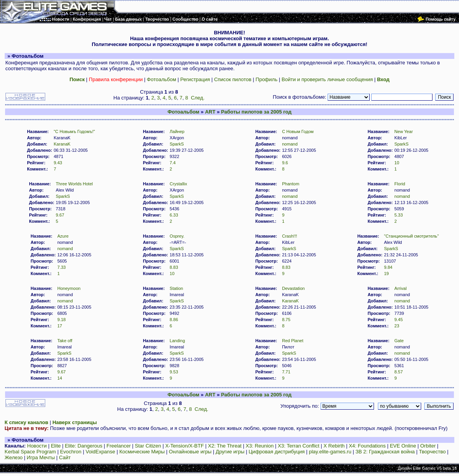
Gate (399, 341)
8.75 (286, 320)
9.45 (399, 320)
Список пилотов (233, 79)
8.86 (174, 320)
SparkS (177, 144)
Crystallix (178, 184)
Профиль (266, 79)
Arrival (400, 288)
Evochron (71, 452)
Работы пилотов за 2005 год (256, 112)
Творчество (432, 452)
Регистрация (195, 79)
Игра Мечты (41, 457)
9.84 (388, 267)
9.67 (60, 215)
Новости (37, 446)
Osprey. (177, 236)
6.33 (174, 215)
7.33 (62, 267)
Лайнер (177, 131)
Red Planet (293, 341)
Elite (56, 446)
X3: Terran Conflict (299, 446)
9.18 (62, 320)
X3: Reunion (260, 446)
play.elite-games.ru (330, 452)
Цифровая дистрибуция (277, 452)
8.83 (174, 267)
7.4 (173, 163)
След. (198, 98)
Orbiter (428, 446)
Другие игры (230, 452)
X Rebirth (334, 446)
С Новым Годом (298, 131)
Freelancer (119, 446)
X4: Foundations (367, 446)
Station (176, 288)
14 (60, 378)
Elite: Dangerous (83, 446)
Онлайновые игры (190, 452)
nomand (290, 144)
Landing (177, 341)
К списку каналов (27, 422)
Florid (400, 184)
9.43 (58, 163)
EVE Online (403, 446)
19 (386, 274)
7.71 (286, 372)
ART (210, 112)
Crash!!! (290, 236)
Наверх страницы (74, 422)
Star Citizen (148, 446)
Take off (65, 341)
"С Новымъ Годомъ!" (74, 131)
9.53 (174, 372)
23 (397, 326)
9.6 (285, 163)
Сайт (65, 457)
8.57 (399, 372)
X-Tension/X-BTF (185, 446)
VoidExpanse (100, 452)
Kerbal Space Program (30, 452)
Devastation (293, 288)
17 (60, 326)
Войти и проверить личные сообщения (327, 79)
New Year (403, 131)
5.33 (399, 215)
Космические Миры (142, 452)
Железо (14, 457)
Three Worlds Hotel (74, 184)
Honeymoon (69, 288)
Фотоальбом (162, 79)
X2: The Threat (225, 446)
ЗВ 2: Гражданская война (385, 452)
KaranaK (62, 144)
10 (397, 163)
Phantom (291, 184)
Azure (63, 236)
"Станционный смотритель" (411, 236)
